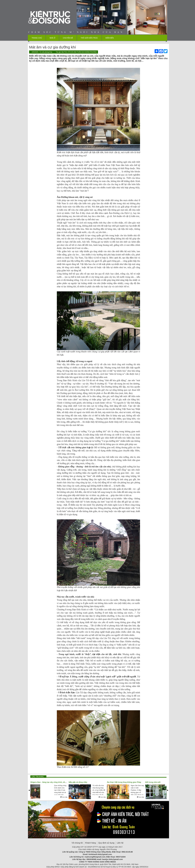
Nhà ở (52, 38)
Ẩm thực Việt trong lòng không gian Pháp (124, 782)
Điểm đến (110, 38)
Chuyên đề (68, 38)
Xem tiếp (64, 797)
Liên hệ (120, 843)
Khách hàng (90, 843)
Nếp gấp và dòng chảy (78, 782)
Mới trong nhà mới (153, 782)
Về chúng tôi (77, 843)
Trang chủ (37, 38)
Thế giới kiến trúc (89, 38)
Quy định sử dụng (106, 843)
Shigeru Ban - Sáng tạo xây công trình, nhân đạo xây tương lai (56, 782)
